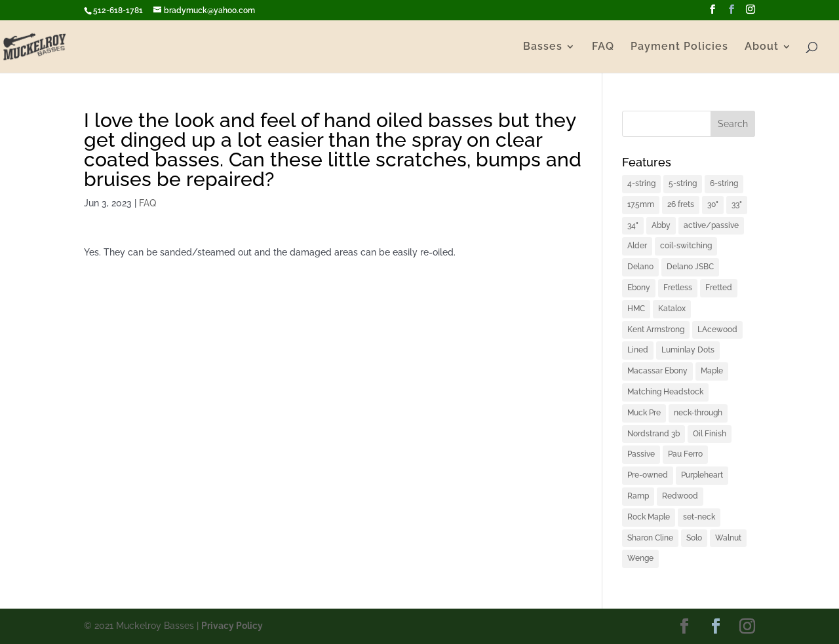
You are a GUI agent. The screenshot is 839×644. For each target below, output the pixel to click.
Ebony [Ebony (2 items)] (639, 288)
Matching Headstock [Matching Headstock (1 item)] (665, 392)
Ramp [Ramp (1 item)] (638, 496)
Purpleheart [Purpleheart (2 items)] (702, 475)
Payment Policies (679, 47)
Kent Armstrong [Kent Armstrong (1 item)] (656, 330)
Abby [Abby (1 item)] (661, 225)
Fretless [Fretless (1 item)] (678, 288)
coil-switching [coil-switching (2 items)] (686, 246)
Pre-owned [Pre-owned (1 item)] (648, 475)
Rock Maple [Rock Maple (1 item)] (649, 517)
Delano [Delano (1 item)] (640, 267)
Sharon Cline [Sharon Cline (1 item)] (650, 538)
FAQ (603, 47)
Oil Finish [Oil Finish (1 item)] (710, 434)
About (762, 47)
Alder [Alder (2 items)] (637, 246)
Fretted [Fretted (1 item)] (719, 288)
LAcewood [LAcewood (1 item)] (717, 330)
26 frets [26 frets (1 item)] (681, 204)
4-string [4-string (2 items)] (641, 183)
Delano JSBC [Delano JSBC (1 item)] (690, 267)
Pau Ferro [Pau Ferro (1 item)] (685, 454)
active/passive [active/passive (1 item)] (711, 225)
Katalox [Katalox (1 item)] (672, 309)
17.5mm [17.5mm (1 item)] (641, 204)
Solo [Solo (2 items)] (694, 538)
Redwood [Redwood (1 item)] (680, 496)
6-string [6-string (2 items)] (724, 183)
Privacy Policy (232, 626)
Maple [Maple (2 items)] (712, 371)
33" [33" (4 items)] (737, 204)
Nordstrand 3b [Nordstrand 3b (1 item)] (654, 434)
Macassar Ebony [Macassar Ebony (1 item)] (657, 371)
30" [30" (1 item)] (713, 204)
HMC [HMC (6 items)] (636, 309)
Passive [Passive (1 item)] (641, 454)
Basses (543, 47)
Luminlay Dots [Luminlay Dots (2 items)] (688, 350)
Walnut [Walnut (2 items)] (728, 538)
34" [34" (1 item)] (633, 225)
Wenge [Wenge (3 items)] (640, 558)
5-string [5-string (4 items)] (683, 183)
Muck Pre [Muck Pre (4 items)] (644, 413)
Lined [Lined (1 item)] (638, 350)
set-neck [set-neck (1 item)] (699, 517)
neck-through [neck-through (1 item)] (698, 413)
